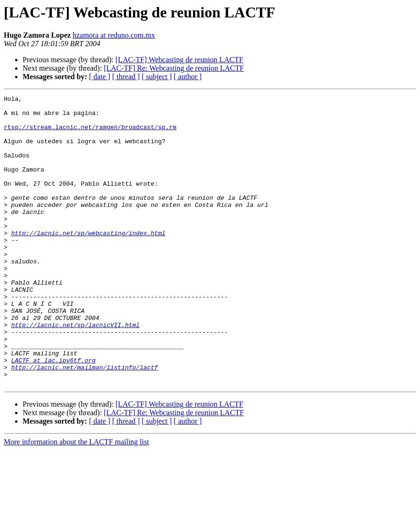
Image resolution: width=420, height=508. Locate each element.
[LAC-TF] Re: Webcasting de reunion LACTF (174, 68)
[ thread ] (126, 77)
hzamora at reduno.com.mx (114, 35)
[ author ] (188, 77)
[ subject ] (157, 77)
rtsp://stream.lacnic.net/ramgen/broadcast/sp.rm (90, 134)
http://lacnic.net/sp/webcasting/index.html (89, 261)
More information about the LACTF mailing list (76, 500)
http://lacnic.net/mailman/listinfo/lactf (85, 422)
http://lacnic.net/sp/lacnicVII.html (76, 371)
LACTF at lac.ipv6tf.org (53, 414)
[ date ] (100, 77)
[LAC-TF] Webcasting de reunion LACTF (179, 60)
